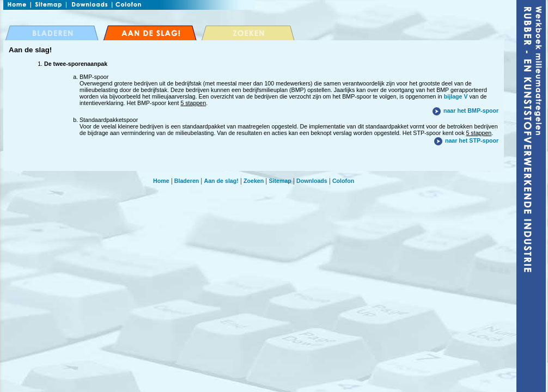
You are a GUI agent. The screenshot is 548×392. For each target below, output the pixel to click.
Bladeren (187, 181)
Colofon (343, 181)
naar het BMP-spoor (471, 111)
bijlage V (456, 96)
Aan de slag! (221, 181)
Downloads (312, 181)
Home (161, 181)
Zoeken (254, 181)
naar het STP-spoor (472, 140)
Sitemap (280, 181)
